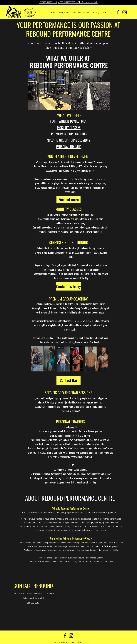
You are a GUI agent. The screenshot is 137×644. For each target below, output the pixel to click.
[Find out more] (68, 200)
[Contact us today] (68, 286)
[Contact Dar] (68, 380)
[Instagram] (125, 12)
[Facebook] (118, 12)
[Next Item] (103, 359)
